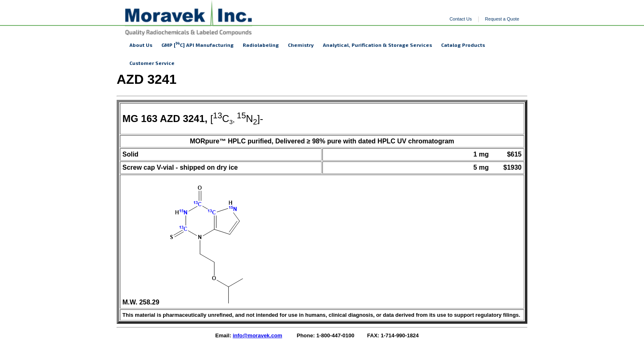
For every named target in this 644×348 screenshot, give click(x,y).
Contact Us (460, 19)
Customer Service (152, 63)
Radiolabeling (261, 45)
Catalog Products (463, 45)
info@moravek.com (258, 335)
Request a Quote (502, 19)
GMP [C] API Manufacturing (198, 44)
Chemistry (301, 45)
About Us (141, 45)
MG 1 (135, 119)
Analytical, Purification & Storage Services (377, 45)
